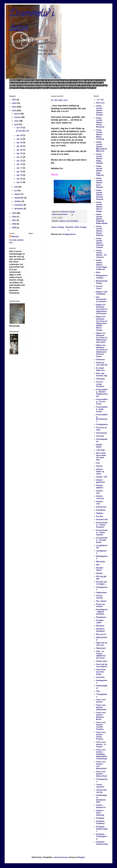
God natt (100, 436)
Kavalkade (101, 510)
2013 (14, 107)
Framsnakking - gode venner (102, 409)
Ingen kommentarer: (60, 214)
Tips (98, 691)
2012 (14, 103)
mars (17, 121)
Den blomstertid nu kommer (101, 299)
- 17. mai (100, 100)
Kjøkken (100, 513)
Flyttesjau (100, 379)
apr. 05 (20, 143)
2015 (14, 213)
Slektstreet (101, 648)
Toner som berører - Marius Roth (101, 774)
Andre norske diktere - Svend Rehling (100, 231)
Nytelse (99, 573)
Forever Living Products (100, 384)
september (19, 198)
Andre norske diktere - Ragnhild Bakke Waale (102, 219)
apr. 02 (20, 128)
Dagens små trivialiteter (69, 221)
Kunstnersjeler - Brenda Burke (102, 540)
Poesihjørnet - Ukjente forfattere (102, 612)
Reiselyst (100, 626)
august (18, 194)
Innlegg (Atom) (69, 234)
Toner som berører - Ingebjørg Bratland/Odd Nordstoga (102, 754)
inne (98, 463)
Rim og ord (101, 634)
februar (18, 117)
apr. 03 (20, 135)
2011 (14, 100)
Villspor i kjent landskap (100, 813)
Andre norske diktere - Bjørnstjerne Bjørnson (102, 147)
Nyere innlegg (58, 227)
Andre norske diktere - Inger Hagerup (100, 171)
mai (16, 187)
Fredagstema (102, 424)
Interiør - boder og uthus (100, 471)
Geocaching (101, 433)
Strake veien (102, 661)
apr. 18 (20, 172)
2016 (14, 217)
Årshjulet (100, 818)
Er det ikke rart (59, 100)
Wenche (15, 237)
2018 (14, 224)
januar (17, 114)
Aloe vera (100, 103)
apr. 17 (20, 168)
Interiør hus (101, 507)
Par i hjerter (101, 601)
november (19, 205)
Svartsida (100, 677)
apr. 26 (20, 179)
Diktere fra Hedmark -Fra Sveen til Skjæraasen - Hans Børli (102, 338)
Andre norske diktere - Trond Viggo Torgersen (102, 265)
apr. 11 (20, 157)
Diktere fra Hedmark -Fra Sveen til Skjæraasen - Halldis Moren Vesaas (102, 323)
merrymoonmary (61, 857)
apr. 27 (20, 182)
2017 (14, 220)
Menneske (101, 562)
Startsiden (70, 228)
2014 (14, 111)
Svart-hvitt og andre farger (101, 672)
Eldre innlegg (80, 227)
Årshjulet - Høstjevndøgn (102, 829)
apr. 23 (20, 175)
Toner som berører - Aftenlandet (101, 707)
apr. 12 (20, 161)
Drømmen (100, 360)
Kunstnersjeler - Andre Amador (102, 532)
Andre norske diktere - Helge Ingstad (100, 159)
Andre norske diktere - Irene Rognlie (100, 183)
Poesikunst (101, 617)
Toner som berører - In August (101, 744)
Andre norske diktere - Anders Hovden (100, 110)
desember (19, 209)
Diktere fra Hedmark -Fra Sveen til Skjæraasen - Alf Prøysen (102, 309)
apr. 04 (20, 139)
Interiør (99, 466)
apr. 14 (20, 164)
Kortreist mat (102, 519)
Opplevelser (101, 593)
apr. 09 (20, 150)
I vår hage (100, 450)
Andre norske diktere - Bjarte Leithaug (100, 134)
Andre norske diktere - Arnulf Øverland (100, 122)
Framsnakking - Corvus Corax (102, 402)
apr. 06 (20, 146)
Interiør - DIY (102, 477)
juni (16, 191)
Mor (98, 565)
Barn (98, 272)
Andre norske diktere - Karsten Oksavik (100, 195)
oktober (18, 201)
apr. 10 (20, 153)
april (17, 124)
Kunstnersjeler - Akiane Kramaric (102, 525)
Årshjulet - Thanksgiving (102, 836)
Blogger (81, 857)
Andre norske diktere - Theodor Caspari (100, 243)
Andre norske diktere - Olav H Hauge (100, 207)
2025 (14, 228)
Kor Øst (100, 516)
